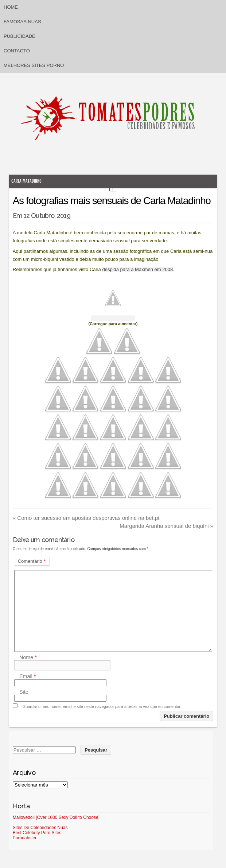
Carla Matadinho (26, 181)
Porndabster (25, 838)
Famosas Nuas (22, 22)
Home (11, 7)
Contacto (17, 51)
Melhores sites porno (34, 65)
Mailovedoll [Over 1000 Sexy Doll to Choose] (56, 817)
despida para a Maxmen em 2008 (137, 269)
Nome (28, 657)
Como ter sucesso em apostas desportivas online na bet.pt (86, 518)
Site (24, 692)
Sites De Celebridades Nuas (40, 828)
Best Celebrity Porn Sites (37, 833)
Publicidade (20, 36)
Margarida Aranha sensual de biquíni (166, 526)
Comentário (32, 561)
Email (28, 676)
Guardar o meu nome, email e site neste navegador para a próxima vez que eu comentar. (102, 706)
